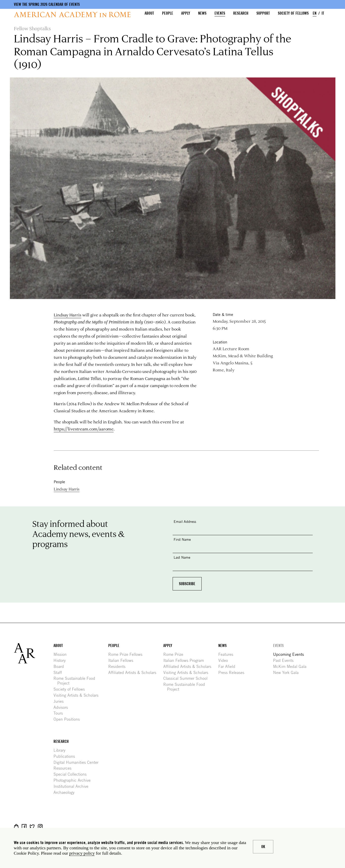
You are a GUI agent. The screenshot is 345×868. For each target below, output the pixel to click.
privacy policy (82, 853)
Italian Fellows (123, 660)
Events (220, 13)
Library (61, 750)
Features (228, 654)
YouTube (56, 826)
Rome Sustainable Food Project (76, 681)
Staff (60, 673)
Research (241, 13)
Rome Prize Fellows (127, 654)
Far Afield (229, 667)
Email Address (185, 521)
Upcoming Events (290, 654)
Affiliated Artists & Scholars (134, 673)
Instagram (40, 826)
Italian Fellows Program (185, 660)
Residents (119, 667)
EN (315, 13)
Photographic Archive (74, 780)
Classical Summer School (187, 678)
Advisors (63, 707)
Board (61, 667)
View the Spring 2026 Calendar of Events (47, 4)
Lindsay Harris (68, 315)
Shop (16, 826)
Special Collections (72, 774)
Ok (263, 847)
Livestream (48, 826)
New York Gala (288, 673)
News (202, 13)
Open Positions (69, 719)
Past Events (285, 660)
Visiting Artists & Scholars (78, 695)
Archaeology (66, 792)
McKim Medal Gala (292, 667)
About (149, 13)
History (61, 660)
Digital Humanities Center (78, 762)
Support (263, 13)
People (168, 13)
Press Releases (233, 673)
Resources (64, 768)
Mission (62, 654)
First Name (182, 539)
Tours (60, 713)
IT (323, 13)
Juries (60, 701)
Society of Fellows (293, 13)
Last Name (182, 557)
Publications (66, 756)
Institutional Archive (73, 786)
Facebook (24, 826)
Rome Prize (175, 654)
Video (225, 660)
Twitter (32, 826)
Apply (186, 13)
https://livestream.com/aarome (84, 429)
